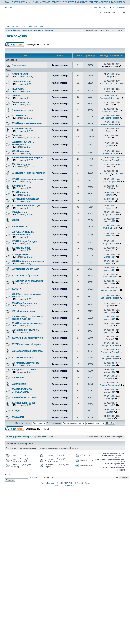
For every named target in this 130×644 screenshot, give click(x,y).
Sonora (110, 326)
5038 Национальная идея (25, 269)
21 (34, 138)
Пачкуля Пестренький (110, 182)
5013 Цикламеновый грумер (27, 206)
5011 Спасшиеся (21, 151)
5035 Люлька (19, 115)
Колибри (110, 195)
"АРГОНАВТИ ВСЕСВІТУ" (50, 2)
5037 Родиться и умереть (26, 363)
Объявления (19, 65)
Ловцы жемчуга (20, 102)
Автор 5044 (110, 392)
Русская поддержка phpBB (65, 485)
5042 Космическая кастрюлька (28, 173)
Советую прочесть (22, 82)
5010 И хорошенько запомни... (28, 179)
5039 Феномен (19, 384)
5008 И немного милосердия (27, 158)
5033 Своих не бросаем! (25, 276)
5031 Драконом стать (23, 311)
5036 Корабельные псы (25, 303)
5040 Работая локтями (24, 397)
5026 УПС (17, 289)
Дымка (110, 146)
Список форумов (13, 30)
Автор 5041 (110, 283)
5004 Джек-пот (19, 212)
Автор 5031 (110, 312)
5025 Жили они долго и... (25, 330)
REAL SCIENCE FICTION (99, 2)
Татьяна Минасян (110, 153)
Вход (9, 8)
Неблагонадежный (110, 124)
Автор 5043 (110, 319)
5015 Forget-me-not (22, 129)
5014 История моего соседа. (27, 323)
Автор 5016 (110, 405)
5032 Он (16, 220)
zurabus (110, 250)
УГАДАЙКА (18, 89)
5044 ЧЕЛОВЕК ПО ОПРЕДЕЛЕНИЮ (22, 391)
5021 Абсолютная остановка (27, 351)
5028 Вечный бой (21, 248)
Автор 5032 (110, 221)
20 (31, 138)
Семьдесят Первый (110, 118)
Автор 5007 (110, 236)
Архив (37, 30)
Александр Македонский (112, 83)
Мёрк (110, 77)
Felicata (110, 91)
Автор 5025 (110, 332)
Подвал (16, 96)
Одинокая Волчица (110, 111)
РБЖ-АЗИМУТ (81, 2)
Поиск (103, 8)
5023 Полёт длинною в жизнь (28, 261)
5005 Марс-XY (19, 186)
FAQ (93, 8)
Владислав (110, 365)
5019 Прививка (20, 192)
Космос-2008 (48, 30)
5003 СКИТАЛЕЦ (20, 227)
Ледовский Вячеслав (110, 98)
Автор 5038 (110, 270)
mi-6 (110, 138)
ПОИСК (122, 2)
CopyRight (110, 399)
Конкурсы (28, 30)
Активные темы (36, 26)
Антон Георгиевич (110, 277)
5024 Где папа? (20, 254)
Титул (7, 2)
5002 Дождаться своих (24, 370)
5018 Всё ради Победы (24, 241)
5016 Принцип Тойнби (24, 403)
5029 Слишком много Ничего (27, 338)
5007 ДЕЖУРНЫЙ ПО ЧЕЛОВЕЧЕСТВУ (23, 233)
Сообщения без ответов (16, 26)
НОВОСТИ (15, 2)
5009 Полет (18, 377)
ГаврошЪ (110, 201)
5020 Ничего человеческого (27, 123)
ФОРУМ (114, 2)
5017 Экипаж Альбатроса (25, 199)
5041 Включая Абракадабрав (28, 281)
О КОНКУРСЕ (68, 2)
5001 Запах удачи (21, 164)
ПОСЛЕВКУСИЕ (20, 74)
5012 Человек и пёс (22, 358)
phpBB (53, 483)
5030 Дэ (16, 411)
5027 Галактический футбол (27, 344)
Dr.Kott (110, 188)
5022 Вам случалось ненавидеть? (23, 143)
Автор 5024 (110, 257)
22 (38, 138)
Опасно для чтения (22, 110)
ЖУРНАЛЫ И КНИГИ (30, 2)
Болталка (17, 135)
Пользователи (117, 8)
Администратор (59, 65)
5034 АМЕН (18, 417)
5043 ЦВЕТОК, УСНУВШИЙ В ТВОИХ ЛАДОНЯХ (27, 318)
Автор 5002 (110, 372)
